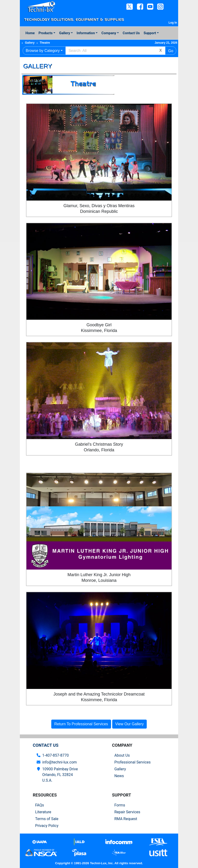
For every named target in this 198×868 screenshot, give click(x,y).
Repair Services (127, 812)
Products (45, 33)
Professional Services (133, 762)
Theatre (45, 43)
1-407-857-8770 (56, 755)
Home (30, 33)
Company (109, 33)
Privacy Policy (47, 826)
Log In (173, 23)
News (119, 776)
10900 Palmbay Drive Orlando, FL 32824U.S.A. (60, 775)
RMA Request (126, 819)
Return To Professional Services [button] (81, 724)
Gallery (65, 33)
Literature (43, 812)
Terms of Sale (47, 819)
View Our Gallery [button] (130, 724)
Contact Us (131, 33)
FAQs (40, 805)
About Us (122, 755)
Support (150, 33)
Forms (120, 805)
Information (86, 33)
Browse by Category (43, 51)
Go (171, 51)
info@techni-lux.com (60, 762)
